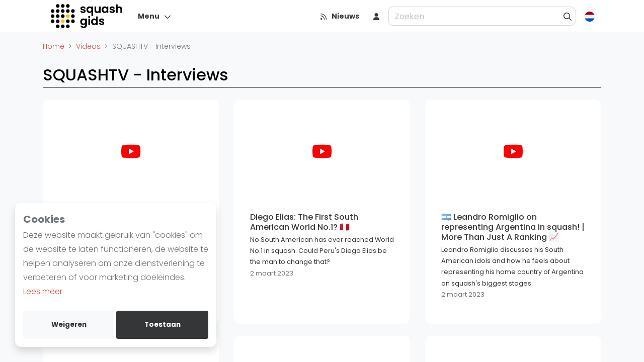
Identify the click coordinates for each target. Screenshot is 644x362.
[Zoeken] (568, 16)
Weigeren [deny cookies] (69, 325)
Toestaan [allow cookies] (163, 325)
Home (54, 46)
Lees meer (43, 291)
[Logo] (87, 16)
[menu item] (376, 16)
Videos (88, 46)
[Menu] (155, 16)
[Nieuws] (339, 16)
